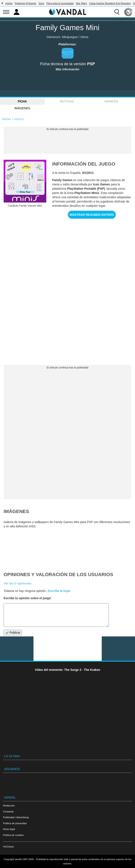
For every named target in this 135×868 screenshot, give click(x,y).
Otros (84, 37)
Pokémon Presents (25, 3)
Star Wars (81, 3)
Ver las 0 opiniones (17, 583)
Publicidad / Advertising (16, 817)
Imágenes (22, 108)
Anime (9, 3)
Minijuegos (70, 37)
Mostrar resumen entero (92, 215)
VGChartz (8, 847)
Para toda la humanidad (60, 3)
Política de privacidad (15, 823)
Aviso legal (9, 829)
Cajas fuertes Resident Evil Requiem (110, 3)
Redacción (9, 805)
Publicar (13, 633)
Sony (41, 3)
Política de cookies (13, 835)
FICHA (22, 101)
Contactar (8, 811)
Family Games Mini (67, 27)
